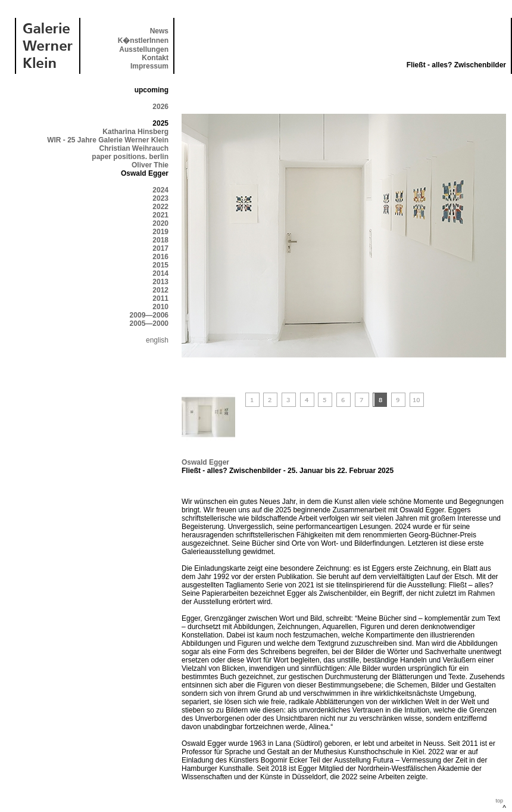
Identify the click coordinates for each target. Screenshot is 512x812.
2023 (160, 198)
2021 (160, 215)
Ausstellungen (144, 49)
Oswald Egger (205, 462)
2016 (160, 257)
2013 (160, 282)
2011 (160, 298)
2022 (160, 207)
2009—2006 (149, 315)
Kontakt (155, 58)
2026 (160, 107)
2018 (160, 240)
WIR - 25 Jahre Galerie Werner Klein (108, 140)
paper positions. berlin (130, 157)
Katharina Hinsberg (135, 132)
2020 (160, 223)
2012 (160, 290)
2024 (160, 190)
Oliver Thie (150, 165)
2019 (160, 232)
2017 (160, 248)
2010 (160, 307)
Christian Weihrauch (134, 148)
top (499, 801)
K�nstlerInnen (143, 41)
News (159, 31)
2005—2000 (149, 323)
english (157, 340)
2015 (160, 265)
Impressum (149, 66)
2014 (160, 273)
